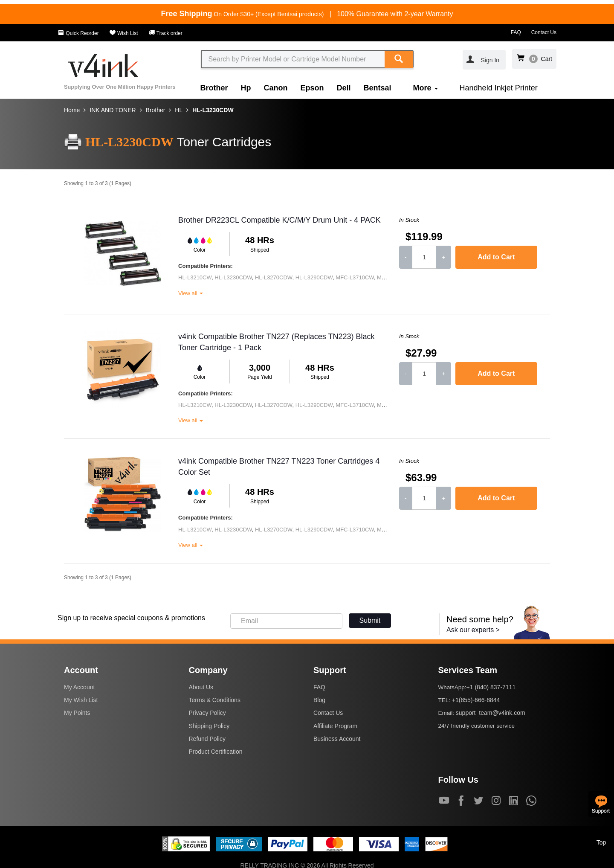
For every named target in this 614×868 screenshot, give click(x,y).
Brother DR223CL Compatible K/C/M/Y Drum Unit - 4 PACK (279, 220)
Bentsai (378, 88)
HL (179, 110)
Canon (276, 88)
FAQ (516, 32)
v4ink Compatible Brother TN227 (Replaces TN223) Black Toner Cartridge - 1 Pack (277, 342)
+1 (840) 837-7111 (491, 687)
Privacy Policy (207, 713)
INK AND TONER (113, 110)
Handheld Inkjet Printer (499, 88)
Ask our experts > (473, 630)
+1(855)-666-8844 (476, 700)
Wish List (124, 33)
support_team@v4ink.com (491, 713)
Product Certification (216, 752)
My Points (77, 713)
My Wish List (81, 700)
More (426, 88)
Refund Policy (207, 739)
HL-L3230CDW (213, 110)
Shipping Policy (209, 726)
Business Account (337, 739)
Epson (312, 88)
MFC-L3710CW (355, 277)
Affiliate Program (335, 726)
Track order (165, 33)
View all (191, 293)
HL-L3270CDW (274, 277)
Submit (370, 620)
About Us (201, 687)
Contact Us (544, 32)
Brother (214, 88)
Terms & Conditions (215, 700)
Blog (319, 700)
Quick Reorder (78, 33)
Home (72, 110)
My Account (79, 687)
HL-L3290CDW (314, 277)
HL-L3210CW (195, 277)
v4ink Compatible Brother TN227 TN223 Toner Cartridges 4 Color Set (279, 467)
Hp (246, 88)
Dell (344, 88)
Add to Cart (496, 257)
